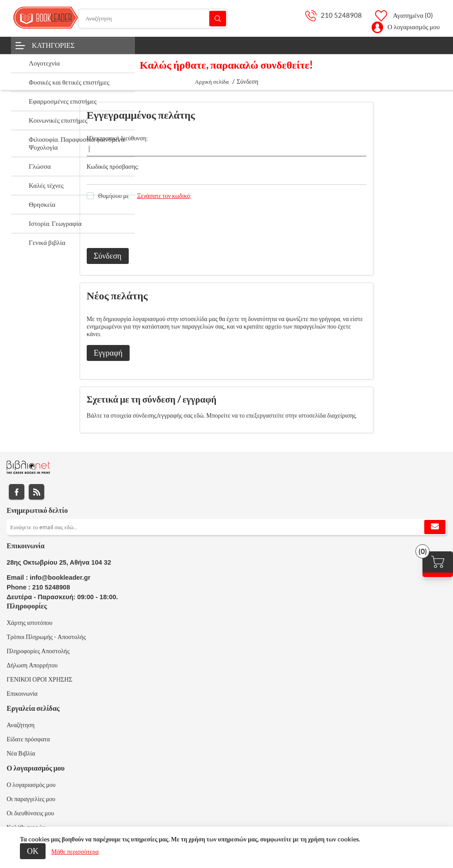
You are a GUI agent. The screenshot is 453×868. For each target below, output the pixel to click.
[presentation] (154, 224)
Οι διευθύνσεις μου (30, 813)
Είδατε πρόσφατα (28, 739)
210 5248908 (341, 15)
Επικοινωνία (22, 694)
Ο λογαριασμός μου (414, 27)
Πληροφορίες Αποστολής (38, 651)
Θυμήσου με (114, 196)
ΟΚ (33, 851)
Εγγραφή (108, 353)
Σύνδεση (108, 256)
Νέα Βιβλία (21, 753)
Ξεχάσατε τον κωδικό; (165, 196)
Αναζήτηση (218, 18)
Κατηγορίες (53, 45)
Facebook (17, 492)
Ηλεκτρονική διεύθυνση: (117, 138)
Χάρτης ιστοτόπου (30, 623)
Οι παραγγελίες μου (31, 799)
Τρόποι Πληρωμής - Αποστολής (46, 637)
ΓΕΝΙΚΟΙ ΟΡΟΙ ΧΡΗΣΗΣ (39, 679)
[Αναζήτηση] (153, 19)
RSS (36, 492)
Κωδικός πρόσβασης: (113, 167)
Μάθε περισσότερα (75, 852)
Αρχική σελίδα (212, 82)
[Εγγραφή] (226, 527)
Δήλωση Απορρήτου (32, 665)
